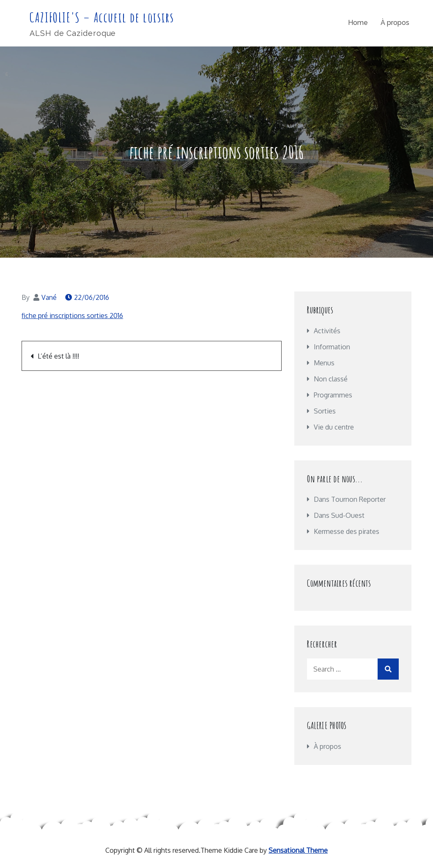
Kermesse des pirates (347, 531)
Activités (327, 331)
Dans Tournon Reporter (350, 499)
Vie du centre (334, 427)
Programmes (333, 395)
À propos (395, 23)
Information (332, 347)
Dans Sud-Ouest (339, 515)
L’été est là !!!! (58, 356)
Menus (324, 363)
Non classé (331, 379)
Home (358, 23)
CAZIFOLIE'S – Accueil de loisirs (102, 17)
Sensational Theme (298, 850)
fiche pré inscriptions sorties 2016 (72, 316)
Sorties (325, 411)
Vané (49, 297)
